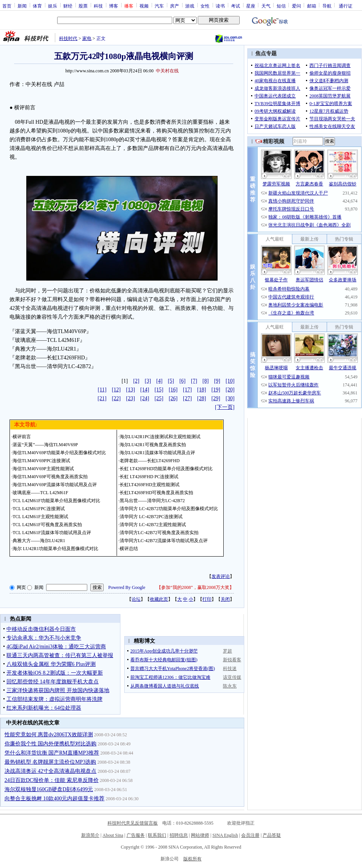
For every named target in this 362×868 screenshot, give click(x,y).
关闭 (225, 599)
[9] (217, 381)
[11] (102, 390)
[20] (230, 390)
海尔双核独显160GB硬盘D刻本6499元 (49, 789)
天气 (266, 6)
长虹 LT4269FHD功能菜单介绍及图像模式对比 (166, 469)
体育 (37, 6)
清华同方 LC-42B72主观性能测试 (153, 525)
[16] (173, 390)
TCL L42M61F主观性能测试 (40, 517)
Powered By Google (127, 587)
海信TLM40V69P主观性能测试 (43, 469)
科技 (98, 6)
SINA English (225, 835)
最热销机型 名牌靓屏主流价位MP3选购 (50, 762)
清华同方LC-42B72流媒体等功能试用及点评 (164, 541)
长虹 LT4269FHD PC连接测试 (149, 477)
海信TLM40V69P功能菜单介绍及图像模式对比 (59, 453)
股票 (83, 6)
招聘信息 (179, 835)
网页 (21, 587)
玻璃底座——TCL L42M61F (40, 493)
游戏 (190, 6)
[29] (216, 398)
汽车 (159, 6)
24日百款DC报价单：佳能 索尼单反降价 (52, 780)
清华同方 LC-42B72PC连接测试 (151, 517)
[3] (148, 381)
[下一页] (225, 407)
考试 (235, 6)
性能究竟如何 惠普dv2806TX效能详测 (49, 735)
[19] (216, 390)
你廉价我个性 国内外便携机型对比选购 (51, 744)
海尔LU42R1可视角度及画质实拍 (153, 445)
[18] (201, 390)
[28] (201, 398)
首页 (7, 6)
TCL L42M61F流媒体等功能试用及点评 (52, 533)
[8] (205, 381)
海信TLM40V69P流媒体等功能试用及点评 (55, 485)
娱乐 (53, 6)
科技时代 (68, 38)
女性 (205, 6)
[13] (131, 390)
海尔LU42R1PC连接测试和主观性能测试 (160, 437)
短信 (281, 6)
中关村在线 (167, 71)
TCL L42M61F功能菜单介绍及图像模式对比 (56, 501)
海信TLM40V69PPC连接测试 (41, 461)
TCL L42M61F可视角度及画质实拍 (47, 525)
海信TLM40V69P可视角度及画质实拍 (50, 477)
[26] (173, 398)
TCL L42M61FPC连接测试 (39, 509)
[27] (187, 398)
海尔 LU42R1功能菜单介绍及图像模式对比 (55, 549)
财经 (68, 6)
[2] (136, 381)
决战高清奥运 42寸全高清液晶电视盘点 (51, 771)
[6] (183, 381)
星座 (251, 6)
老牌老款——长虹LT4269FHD (150, 461)
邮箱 (312, 6)
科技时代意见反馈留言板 (133, 823)
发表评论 (221, 576)
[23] (131, 398)
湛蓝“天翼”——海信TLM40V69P (45, 445)
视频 (144, 6)
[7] (194, 381)
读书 (220, 6)
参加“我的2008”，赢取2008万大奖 (195, 587)
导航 (327, 6)
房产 (175, 6)
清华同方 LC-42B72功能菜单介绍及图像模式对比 (169, 509)
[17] (187, 390)
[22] (116, 398)
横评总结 (129, 549)
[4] (159, 381)
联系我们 (157, 835)
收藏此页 (159, 599)
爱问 (296, 6)
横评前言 (22, 437)
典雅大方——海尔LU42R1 (39, 541)
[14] (145, 390)
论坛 (136, 599)
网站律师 (200, 835)
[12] (116, 390)
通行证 (346, 6)
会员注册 (250, 835)
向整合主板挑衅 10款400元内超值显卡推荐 (55, 799)
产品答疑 (272, 835)
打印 (207, 599)
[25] (159, 398)
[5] (171, 381)
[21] (102, 398)
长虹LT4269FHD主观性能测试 (150, 485)
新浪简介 (90, 835)
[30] (230, 398)
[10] (230, 381)
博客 (114, 6)
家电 (87, 38)
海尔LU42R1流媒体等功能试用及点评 (157, 453)
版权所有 (192, 859)
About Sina (113, 835)
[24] (145, 398)
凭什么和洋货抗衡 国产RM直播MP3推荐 (52, 753)
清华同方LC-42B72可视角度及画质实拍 (159, 533)
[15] (159, 390)
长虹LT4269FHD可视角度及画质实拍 (157, 493)
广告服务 (136, 835)
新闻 (22, 6)
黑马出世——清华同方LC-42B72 (152, 501)
